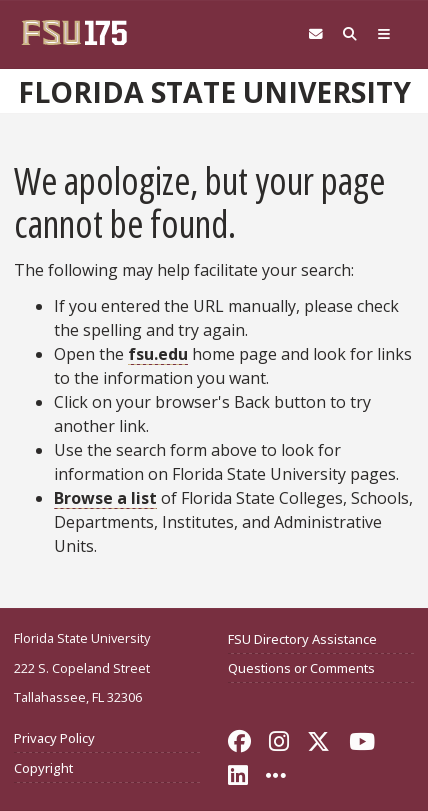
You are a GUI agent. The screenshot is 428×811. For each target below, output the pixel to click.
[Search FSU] (350, 34)
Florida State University (214, 92)
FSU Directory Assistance (302, 639)
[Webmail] (316, 34)
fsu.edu (158, 354)
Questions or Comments (301, 668)
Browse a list (105, 498)
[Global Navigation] (384, 34)
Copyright (43, 768)
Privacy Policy (54, 738)
